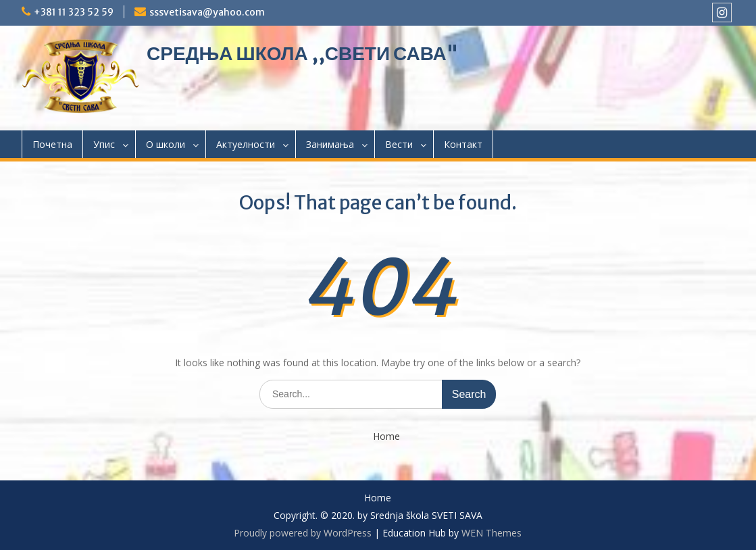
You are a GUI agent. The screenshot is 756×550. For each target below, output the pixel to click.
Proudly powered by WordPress (303, 533)
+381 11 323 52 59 (74, 12)
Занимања (330, 144)
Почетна (52, 144)
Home (386, 437)
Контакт (463, 144)
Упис (104, 144)
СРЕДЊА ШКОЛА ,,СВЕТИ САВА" (302, 53)
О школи (166, 144)
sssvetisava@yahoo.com (207, 12)
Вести (399, 144)
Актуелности (246, 144)
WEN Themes (492, 533)
